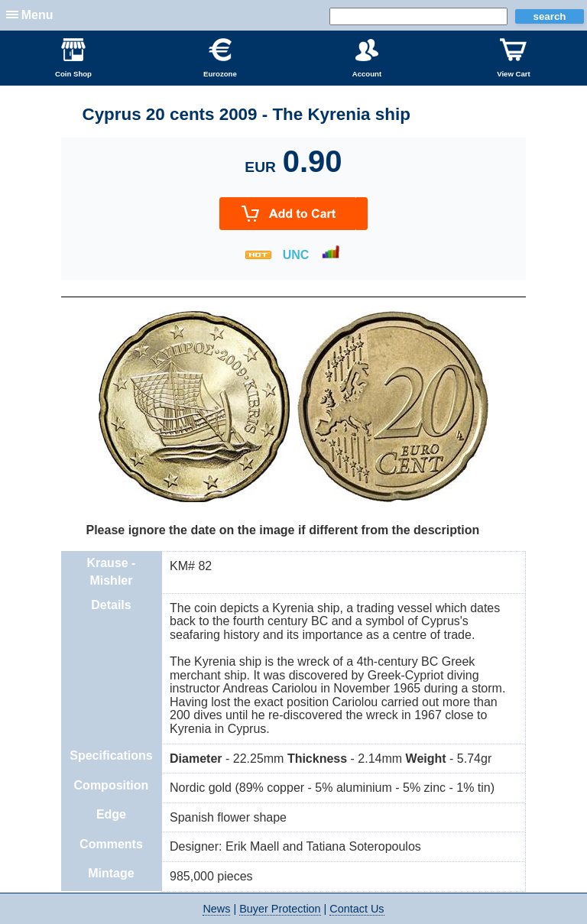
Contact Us (357, 909)
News (216, 909)
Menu (37, 15)
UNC (296, 255)
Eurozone (220, 58)
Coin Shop (73, 58)
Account (367, 58)
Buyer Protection (280, 909)
